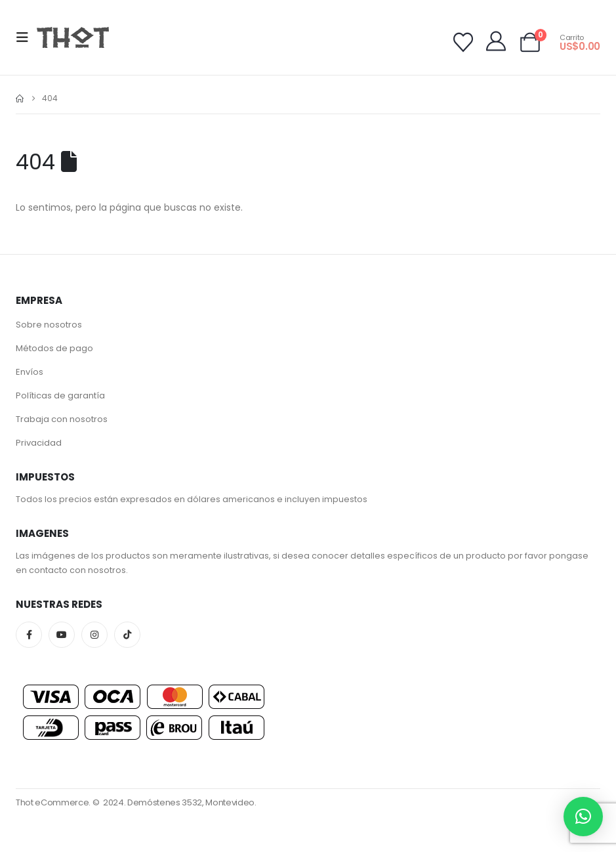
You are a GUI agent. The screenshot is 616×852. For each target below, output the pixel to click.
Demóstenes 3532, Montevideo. (192, 802)
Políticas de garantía (60, 395)
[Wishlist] (463, 43)
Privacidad (39, 443)
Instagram (94, 635)
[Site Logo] (73, 37)
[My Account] (496, 41)
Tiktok (127, 635)
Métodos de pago (54, 348)
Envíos (30, 372)
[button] (26, 37)
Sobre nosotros (49, 325)
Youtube (62, 635)
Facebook (29, 635)
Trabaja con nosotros (62, 419)
